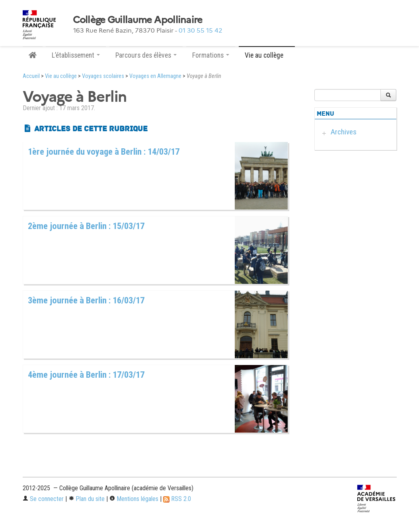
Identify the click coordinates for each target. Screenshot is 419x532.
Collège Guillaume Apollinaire (138, 20)
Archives (344, 132)
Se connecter (43, 499)
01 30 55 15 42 (201, 30)
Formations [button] (211, 55)
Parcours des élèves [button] (146, 55)
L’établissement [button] (76, 55)
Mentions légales (134, 499)
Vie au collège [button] (267, 55)
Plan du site (87, 499)
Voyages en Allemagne (155, 76)
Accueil (31, 76)
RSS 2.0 (177, 499)
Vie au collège (61, 76)
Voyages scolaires (103, 76)
